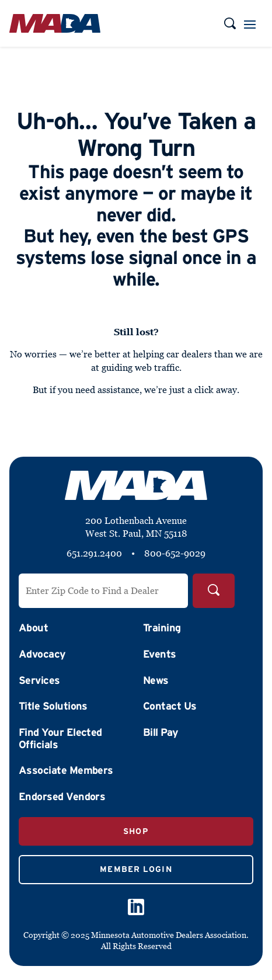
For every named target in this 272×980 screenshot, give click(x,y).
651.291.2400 (94, 553)
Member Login (136, 869)
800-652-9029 (175, 553)
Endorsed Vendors (62, 797)
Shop (136, 831)
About (33, 628)
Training (162, 628)
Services (39, 680)
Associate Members (66, 770)
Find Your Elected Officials (60, 739)
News (156, 680)
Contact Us (170, 706)
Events (160, 654)
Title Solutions (53, 706)
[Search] (214, 591)
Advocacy (42, 654)
